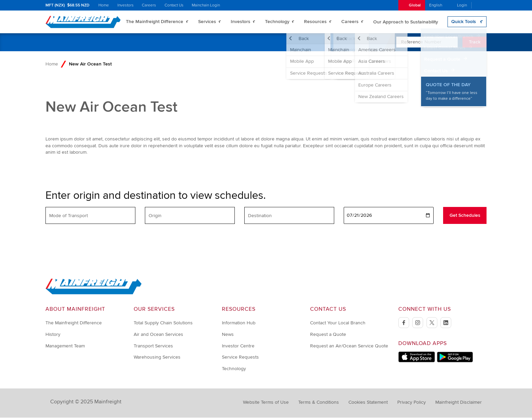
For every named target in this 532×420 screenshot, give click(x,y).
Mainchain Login (206, 5)
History (53, 337)
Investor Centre (238, 348)
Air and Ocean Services (158, 337)
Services (207, 23)
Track (475, 45)
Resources (315, 23)
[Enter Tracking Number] (427, 45)
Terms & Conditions (319, 405)
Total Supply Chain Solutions (163, 326)
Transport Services (153, 348)
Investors (126, 5)
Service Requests (240, 360)
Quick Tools (464, 23)
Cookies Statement (368, 405)
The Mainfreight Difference (155, 23)
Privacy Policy (412, 405)
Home (104, 5)
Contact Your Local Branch (338, 326)
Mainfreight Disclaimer (459, 405)
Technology (277, 23)
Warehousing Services (157, 360)
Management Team (65, 348)
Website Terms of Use (266, 405)
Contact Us (174, 5)
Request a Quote (328, 337)
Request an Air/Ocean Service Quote (349, 348)
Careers (149, 5)
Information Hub (239, 326)
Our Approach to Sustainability (406, 23)
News (228, 337)
